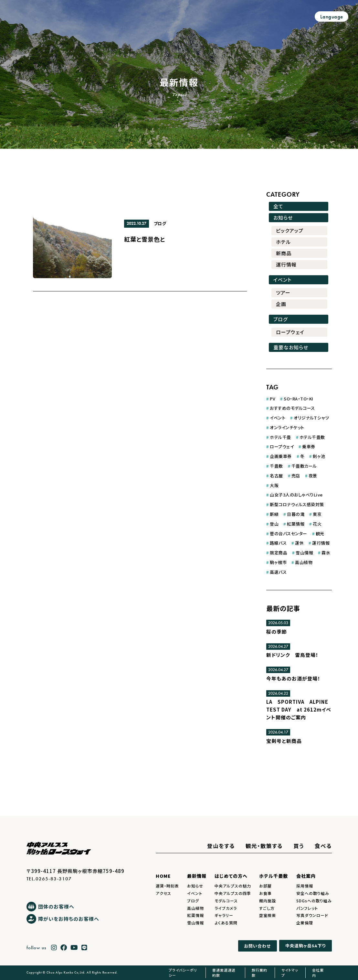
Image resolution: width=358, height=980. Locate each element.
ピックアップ (290, 230)
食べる (323, 846)
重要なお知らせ (291, 347)
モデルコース (226, 901)
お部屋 (265, 886)
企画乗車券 (281, 456)
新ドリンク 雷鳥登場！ (292, 655)
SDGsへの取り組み (314, 901)
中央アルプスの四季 (233, 893)
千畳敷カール (304, 466)
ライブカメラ (226, 908)
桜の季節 (277, 632)
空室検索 (268, 915)
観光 (320, 534)
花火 (317, 524)
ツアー (283, 293)
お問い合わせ (257, 946)
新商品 (284, 253)
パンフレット (307, 908)
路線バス (278, 543)
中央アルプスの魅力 (233, 886)
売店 (296, 476)
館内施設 (268, 901)
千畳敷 (276, 466)
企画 (281, 304)
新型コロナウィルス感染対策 (297, 504)
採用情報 (305, 886)
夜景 (313, 476)
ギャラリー (224, 915)
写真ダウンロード (312, 915)
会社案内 (306, 876)
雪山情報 (304, 553)
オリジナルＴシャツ (311, 418)
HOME (163, 876)
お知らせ (283, 218)
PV (273, 399)
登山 (274, 524)
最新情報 (197, 876)
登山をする (221, 846)
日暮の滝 (296, 514)
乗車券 (309, 446)
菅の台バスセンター (289, 534)
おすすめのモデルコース (292, 408)
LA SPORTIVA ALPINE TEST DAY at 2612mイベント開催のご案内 (299, 709)
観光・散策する (264, 846)
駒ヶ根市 (278, 562)
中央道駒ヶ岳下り (305, 946)
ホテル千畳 (280, 437)
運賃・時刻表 (167, 886)
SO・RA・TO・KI (299, 399)
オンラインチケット (287, 427)
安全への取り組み (313, 893)
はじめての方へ (231, 876)
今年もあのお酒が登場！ (293, 678)
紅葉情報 (296, 524)
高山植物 (304, 562)
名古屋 (276, 476)
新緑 (274, 514)
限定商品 (279, 553)
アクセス (163, 893)
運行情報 (286, 264)
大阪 (274, 485)
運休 (299, 543)
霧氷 (326, 553)
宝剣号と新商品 (284, 741)
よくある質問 (226, 923)
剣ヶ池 (319, 456)
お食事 (265, 893)
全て (278, 206)
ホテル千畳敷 (312, 437)
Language (332, 17)
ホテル (283, 242)
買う (299, 846)
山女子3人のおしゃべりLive (296, 495)
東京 (317, 514)
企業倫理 (305, 923)
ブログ (160, 223)
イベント (283, 280)
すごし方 (267, 908)
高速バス (278, 572)
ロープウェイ (290, 332)
